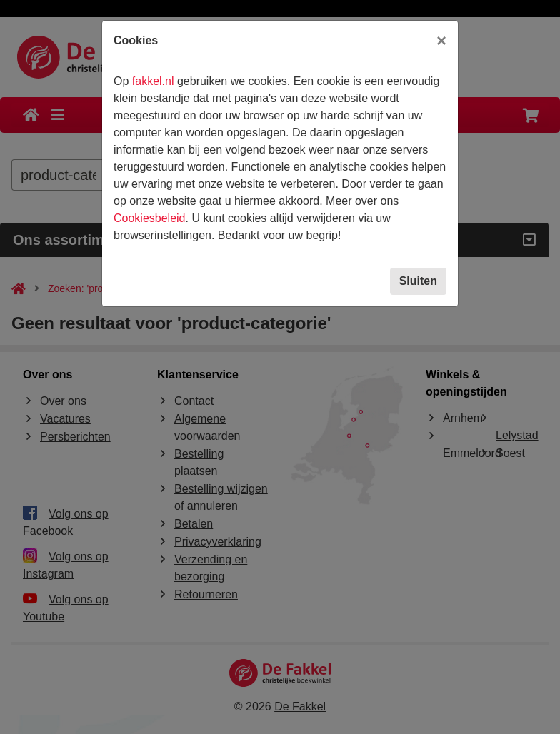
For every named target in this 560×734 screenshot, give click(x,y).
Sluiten (418, 281)
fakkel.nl (153, 81)
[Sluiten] (441, 41)
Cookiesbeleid (150, 218)
